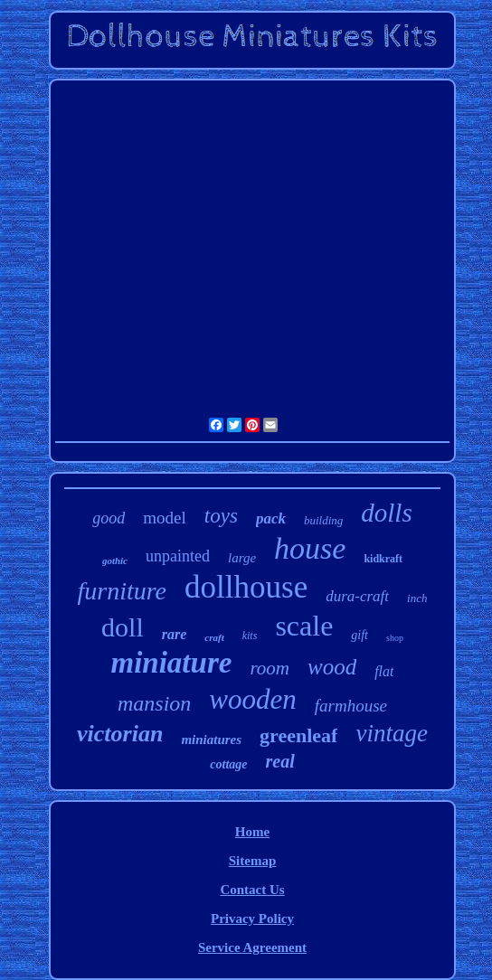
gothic (115, 561)
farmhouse (351, 706)
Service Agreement (252, 947)
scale (304, 626)
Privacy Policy (252, 919)
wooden (252, 699)
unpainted (178, 556)
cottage (228, 764)
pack (271, 518)
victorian (120, 734)
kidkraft (383, 559)
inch (417, 598)
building (323, 520)
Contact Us (252, 890)
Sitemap (253, 861)
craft (214, 637)
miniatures (211, 740)
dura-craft (357, 596)
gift (360, 635)
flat (384, 671)
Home (252, 832)
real (280, 761)
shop (395, 638)
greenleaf (298, 735)
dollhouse (246, 587)
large (242, 558)
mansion (154, 703)
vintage (391, 733)
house (310, 548)
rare (175, 634)
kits (250, 636)
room (270, 668)
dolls (386, 513)
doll (123, 627)
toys (221, 516)
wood (332, 667)
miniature (172, 663)
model (165, 518)
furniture (123, 591)
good (109, 518)
